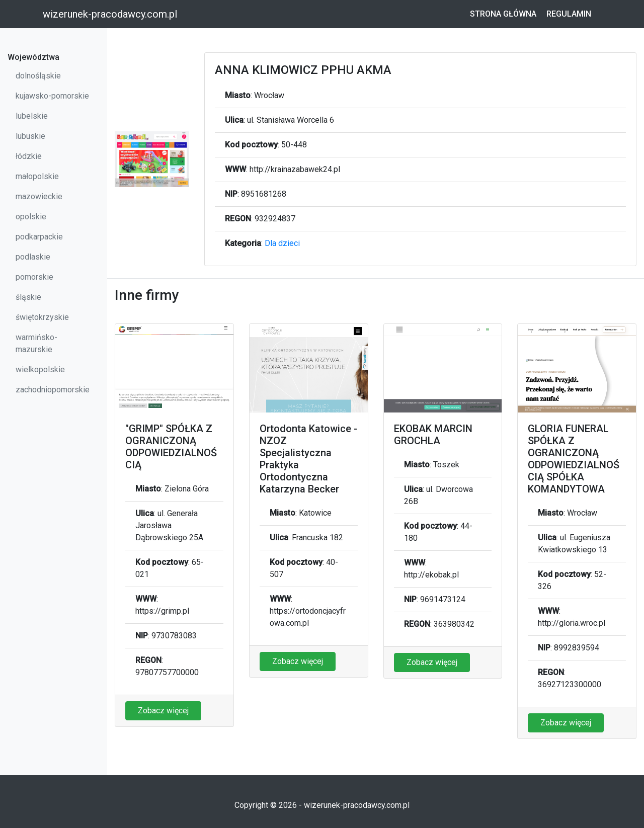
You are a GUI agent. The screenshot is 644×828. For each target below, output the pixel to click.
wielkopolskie (40, 369)
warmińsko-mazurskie (36, 343)
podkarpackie (39, 237)
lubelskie (32, 116)
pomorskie (34, 277)
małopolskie (37, 176)
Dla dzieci (282, 243)
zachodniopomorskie (53, 390)
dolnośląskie (38, 76)
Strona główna (503, 14)
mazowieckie (39, 196)
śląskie (28, 297)
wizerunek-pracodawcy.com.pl (110, 14)
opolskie (31, 217)
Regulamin (569, 14)
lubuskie (30, 136)
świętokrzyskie (42, 317)
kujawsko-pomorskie (52, 96)
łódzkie (29, 156)
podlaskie (33, 257)
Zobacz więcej (163, 711)
